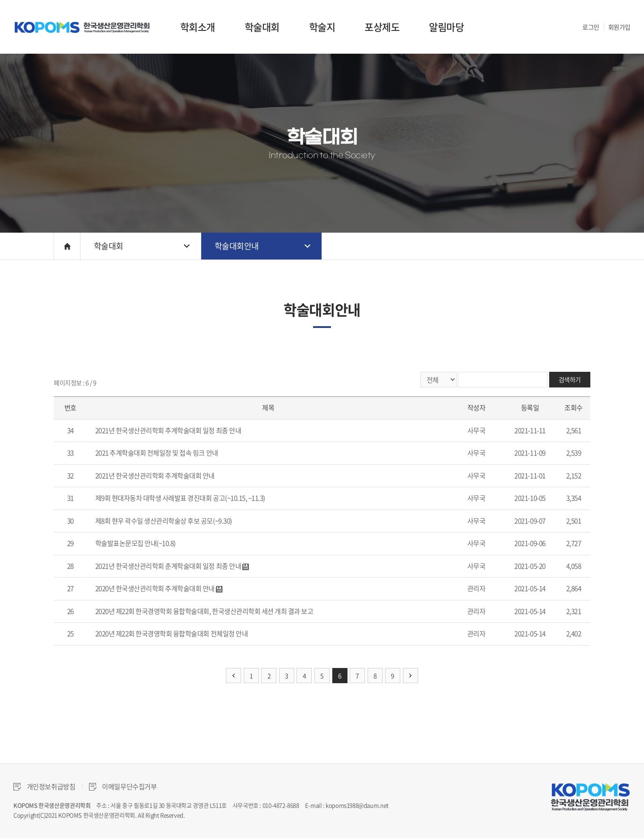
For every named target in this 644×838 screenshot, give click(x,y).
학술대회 (262, 27)
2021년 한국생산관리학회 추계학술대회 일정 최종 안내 (168, 430)
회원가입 (619, 27)
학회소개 (198, 27)
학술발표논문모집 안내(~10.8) (136, 543)
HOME (67, 246)
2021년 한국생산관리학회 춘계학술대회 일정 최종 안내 (168, 566)
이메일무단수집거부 (123, 787)
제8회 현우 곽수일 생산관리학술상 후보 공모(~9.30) (164, 521)
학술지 (322, 27)
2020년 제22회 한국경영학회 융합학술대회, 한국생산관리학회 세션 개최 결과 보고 (204, 611)
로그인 (591, 27)
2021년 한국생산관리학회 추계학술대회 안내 (155, 476)
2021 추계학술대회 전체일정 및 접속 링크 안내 (157, 453)
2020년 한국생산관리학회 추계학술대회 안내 (155, 588)
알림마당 (446, 27)
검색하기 (570, 379)
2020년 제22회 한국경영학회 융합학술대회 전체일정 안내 (172, 634)
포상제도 (382, 27)
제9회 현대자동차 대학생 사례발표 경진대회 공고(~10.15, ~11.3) (180, 498)
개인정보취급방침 (44, 787)
